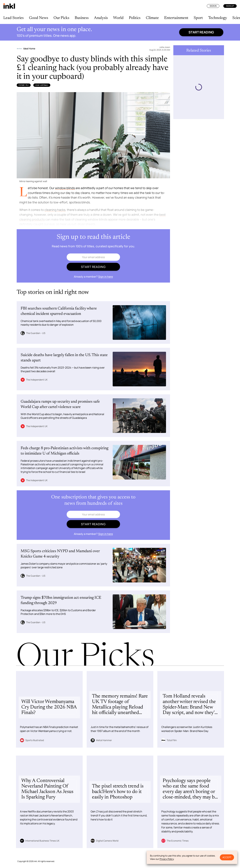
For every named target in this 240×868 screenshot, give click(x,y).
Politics (135, 18)
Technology (218, 18)
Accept (227, 857)
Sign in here (105, 277)
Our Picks (61, 18)
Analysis (101, 18)
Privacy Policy (167, 859)
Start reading (201, 32)
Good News (39, 18)
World (118, 18)
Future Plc (24, 85)
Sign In (213, 6)
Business (82, 18)
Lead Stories (13, 18)
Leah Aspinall (42, 85)
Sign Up (230, 6)
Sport (198, 18)
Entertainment (176, 18)
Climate (152, 18)
